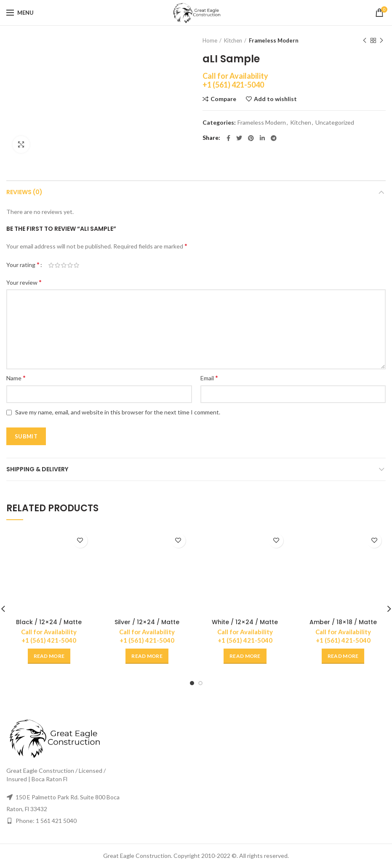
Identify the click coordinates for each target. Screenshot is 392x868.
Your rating (23, 264)
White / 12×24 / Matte (245, 622)
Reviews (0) (24, 192)
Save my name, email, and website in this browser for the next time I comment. (118, 412)
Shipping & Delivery (37, 469)
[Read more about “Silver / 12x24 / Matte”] (147, 656)
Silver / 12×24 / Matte (147, 622)
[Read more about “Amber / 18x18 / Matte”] (343, 656)
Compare (223, 99)
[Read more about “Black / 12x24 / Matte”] (49, 656)
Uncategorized (335, 123)
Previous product (365, 41)
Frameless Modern (274, 40)
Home (210, 40)
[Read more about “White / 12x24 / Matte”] (245, 656)
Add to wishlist (275, 99)
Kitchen (233, 40)
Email (209, 378)
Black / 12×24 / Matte (49, 622)
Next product (381, 41)
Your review (24, 282)
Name (16, 378)
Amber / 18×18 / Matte (343, 622)
